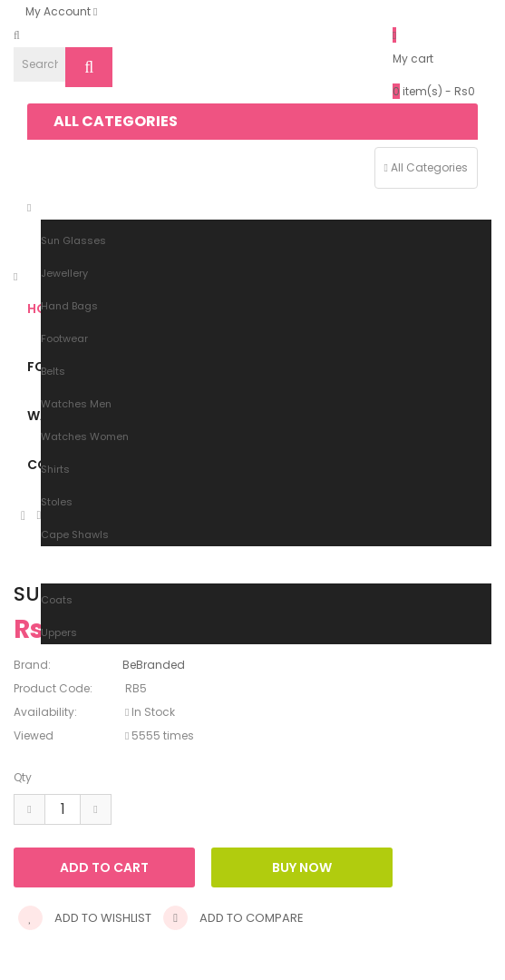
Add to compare (233, 918)
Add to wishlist (85, 918)
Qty (23, 777)
